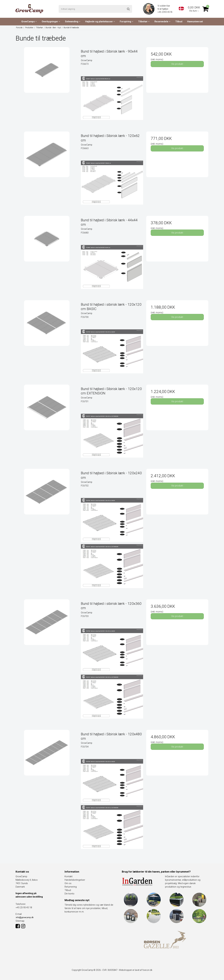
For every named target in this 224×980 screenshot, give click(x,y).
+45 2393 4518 (165, 12)
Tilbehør (144, 22)
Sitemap (20, 921)
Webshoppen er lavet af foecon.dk (136, 970)
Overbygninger (51, 22)
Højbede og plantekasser (100, 22)
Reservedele (162, 22)
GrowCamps (29, 22)
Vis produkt (177, 64)
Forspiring (127, 22)
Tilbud (179, 22)
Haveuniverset (195, 22)
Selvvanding (73, 22)
